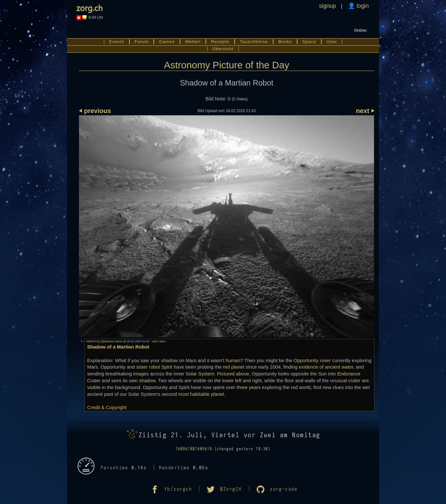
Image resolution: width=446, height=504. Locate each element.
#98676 (91, 341)
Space (309, 42)
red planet (234, 367)
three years (249, 387)
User (332, 42)
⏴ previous (95, 111)
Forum (142, 42)
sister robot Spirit (154, 367)
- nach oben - (158, 341)
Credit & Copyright (107, 407)
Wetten (193, 42)
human (233, 361)
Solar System (200, 374)
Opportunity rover (312, 361)
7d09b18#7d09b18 (194, 449)
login (362, 6)
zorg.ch (89, 8)
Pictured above (233, 374)
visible (94, 387)
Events (117, 42)
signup (328, 6)
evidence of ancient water (326, 367)
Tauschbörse (254, 42)
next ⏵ (365, 111)
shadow (147, 381)
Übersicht (223, 49)
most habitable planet (201, 394)
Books (285, 42)
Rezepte (220, 42)
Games (167, 42)
